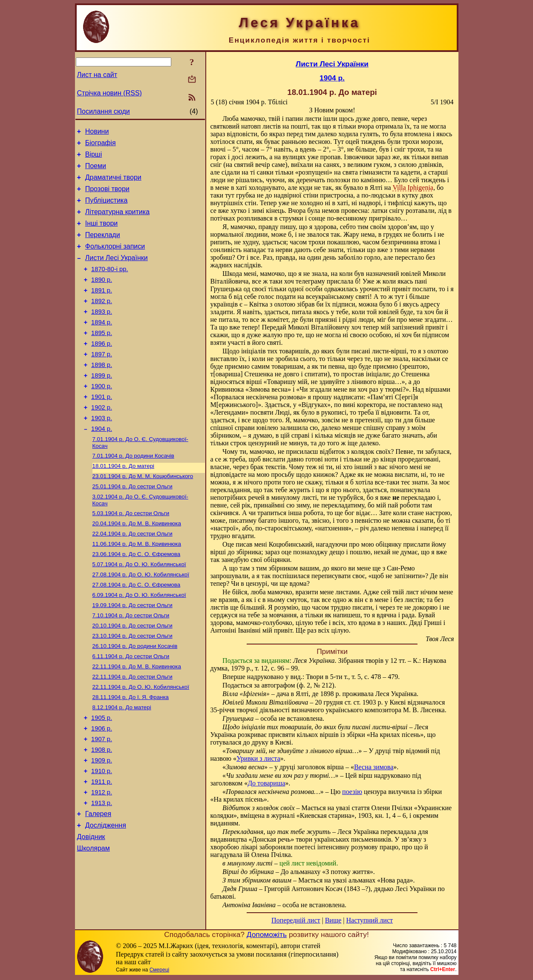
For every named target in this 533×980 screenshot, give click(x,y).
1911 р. (102, 848)
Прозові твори (107, 196)
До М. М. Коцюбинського (143, 515)
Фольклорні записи (115, 260)
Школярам (94, 923)
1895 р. (102, 357)
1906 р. (102, 789)
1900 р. (102, 417)
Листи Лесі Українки (117, 273)
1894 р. (102, 345)
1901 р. (102, 429)
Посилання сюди (104, 111)
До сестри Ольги (133, 526)
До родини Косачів (133, 493)
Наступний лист (370, 920)
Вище (333, 920)
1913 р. (102, 872)
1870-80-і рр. (109, 286)
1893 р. (102, 333)
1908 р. (102, 813)
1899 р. (102, 405)
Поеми (96, 171)
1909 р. (102, 825)
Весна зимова (374, 767)
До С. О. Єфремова (137, 599)
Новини (97, 133)
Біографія (101, 145)
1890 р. (102, 298)
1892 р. (102, 321)
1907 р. (102, 801)
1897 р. (102, 381)
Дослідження (106, 897)
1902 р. (102, 441)
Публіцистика (107, 209)
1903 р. (102, 453)
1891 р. (102, 309)
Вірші (94, 158)
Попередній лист (296, 920)
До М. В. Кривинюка (137, 566)
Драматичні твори (113, 184)
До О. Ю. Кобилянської (139, 610)
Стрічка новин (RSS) (109, 93)
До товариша (266, 783)
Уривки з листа (258, 758)
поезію (352, 792)
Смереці (159, 971)
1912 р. (102, 860)
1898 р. (102, 393)
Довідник (91, 910)
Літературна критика (117, 222)
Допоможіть (267, 936)
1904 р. (102, 464)
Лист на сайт (97, 75)
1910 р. (102, 837)
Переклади (103, 248)
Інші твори (102, 235)
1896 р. (102, 369)
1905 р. (102, 777)
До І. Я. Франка (131, 754)
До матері (124, 504)
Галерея (98, 884)
